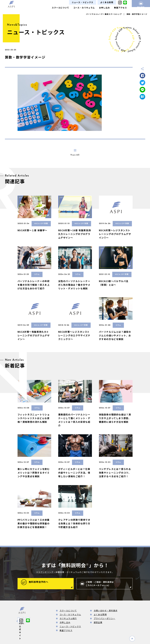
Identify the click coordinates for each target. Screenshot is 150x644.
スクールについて (60, 8)
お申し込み (104, 8)
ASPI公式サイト (31, 620)
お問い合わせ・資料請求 (106, 611)
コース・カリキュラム (84, 8)
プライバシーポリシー (105, 618)
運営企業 (98, 622)
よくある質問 (107, 2)
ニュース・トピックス (83, 2)
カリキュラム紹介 (68, 618)
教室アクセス (120, 8)
